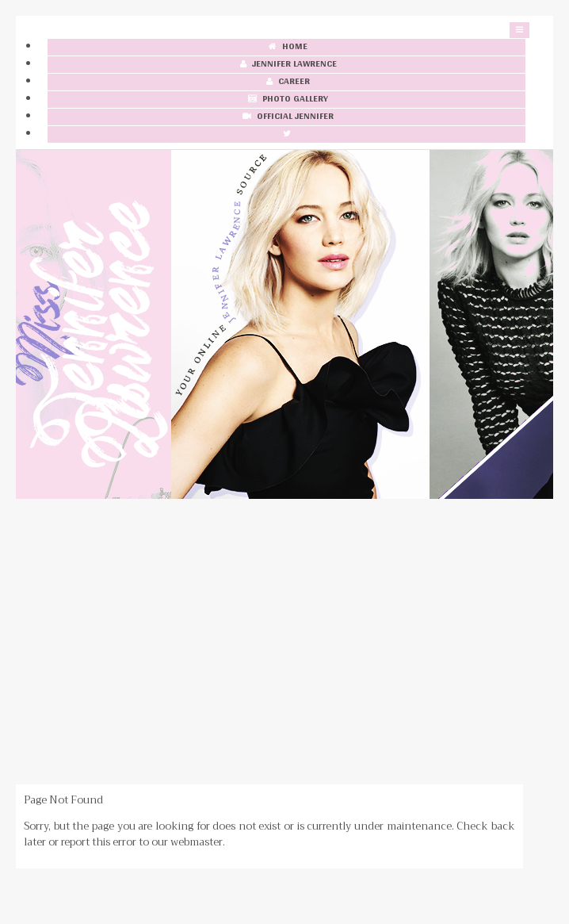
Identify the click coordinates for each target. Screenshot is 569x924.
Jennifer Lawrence (287, 65)
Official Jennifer (286, 117)
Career (286, 82)
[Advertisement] (284, 642)
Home (286, 47)
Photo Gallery (286, 100)
